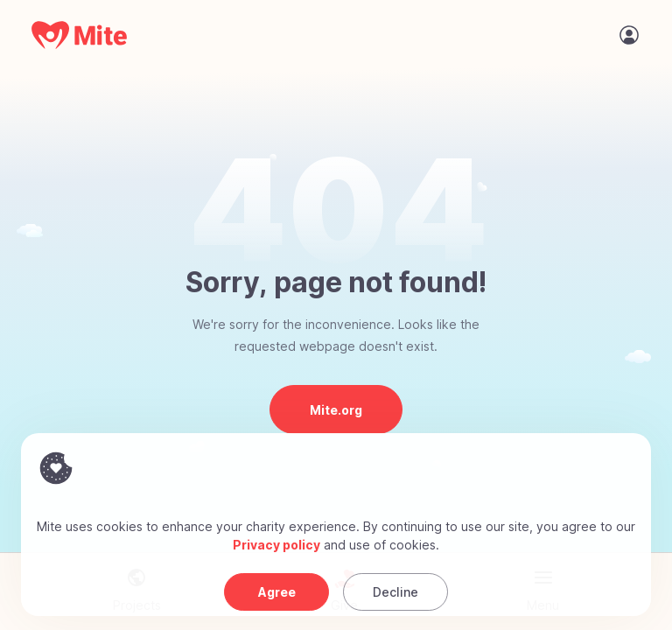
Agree (277, 592)
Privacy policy (276, 545)
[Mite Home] (80, 35)
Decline (395, 592)
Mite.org (336, 410)
